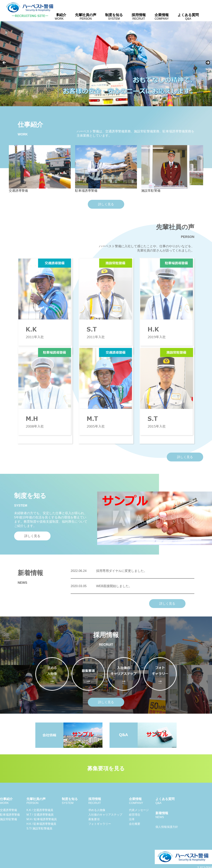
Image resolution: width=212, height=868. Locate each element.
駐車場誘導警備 (10, 815)
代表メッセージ (139, 810)
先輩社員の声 (86, 17)
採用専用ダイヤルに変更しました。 (109, 571)
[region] (106, 64)
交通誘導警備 (8, 810)
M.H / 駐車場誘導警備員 (42, 819)
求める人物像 (97, 810)
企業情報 (162, 17)
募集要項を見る (106, 768)
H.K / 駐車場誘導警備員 (41, 824)
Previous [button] (4, 63)
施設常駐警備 (8, 819)
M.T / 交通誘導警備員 (40, 815)
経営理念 (135, 815)
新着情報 (162, 815)
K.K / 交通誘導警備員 (40, 810)
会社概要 (135, 824)
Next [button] (208, 63)
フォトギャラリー (100, 824)
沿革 (132, 819)
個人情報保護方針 (167, 827)
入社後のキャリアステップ (105, 815)
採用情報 (139, 17)
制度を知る (114, 17)
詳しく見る (106, 204)
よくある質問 (188, 17)
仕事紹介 (59, 17)
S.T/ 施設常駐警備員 (39, 828)
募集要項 (94, 819)
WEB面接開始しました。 (101, 586)
